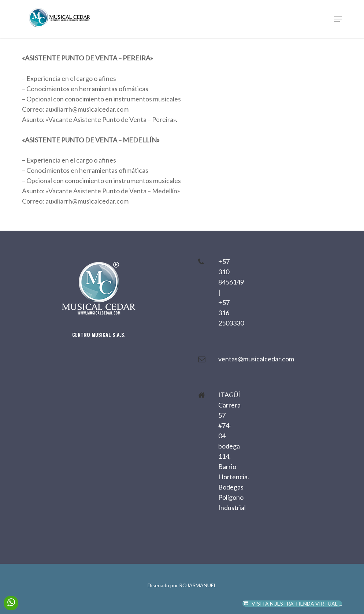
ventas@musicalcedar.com (256, 359)
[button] (338, 19)
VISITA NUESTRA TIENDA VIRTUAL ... (292, 604)
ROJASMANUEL (198, 585)
